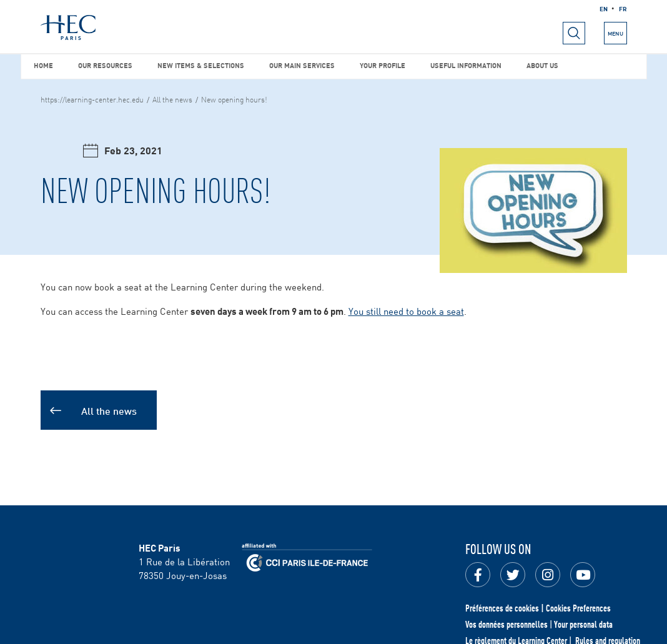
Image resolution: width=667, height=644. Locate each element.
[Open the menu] (615, 33)
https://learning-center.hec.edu (92, 99)
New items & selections (201, 65)
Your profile (383, 65)
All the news (172, 99)
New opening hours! (234, 99)
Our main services (302, 65)
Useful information (466, 65)
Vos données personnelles (506, 624)
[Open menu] (574, 33)
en (604, 8)
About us (542, 65)
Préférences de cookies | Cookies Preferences (538, 608)
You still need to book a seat (406, 311)
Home (43, 65)
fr (623, 8)
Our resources (105, 65)
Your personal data (583, 624)
